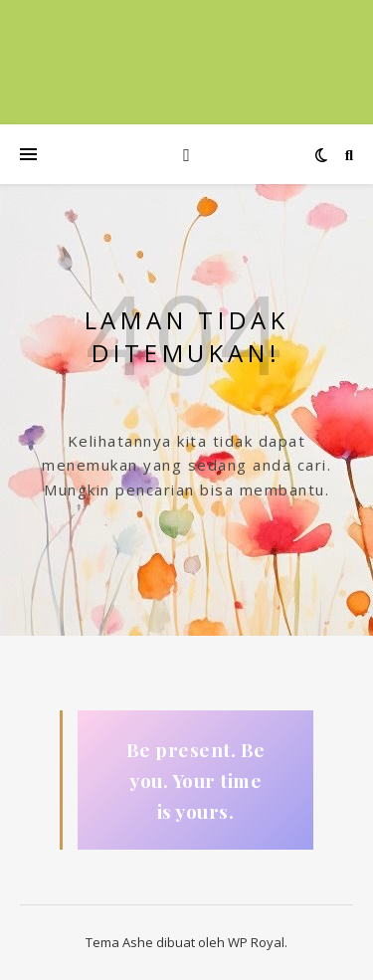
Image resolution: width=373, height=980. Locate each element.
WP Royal (256, 942)
